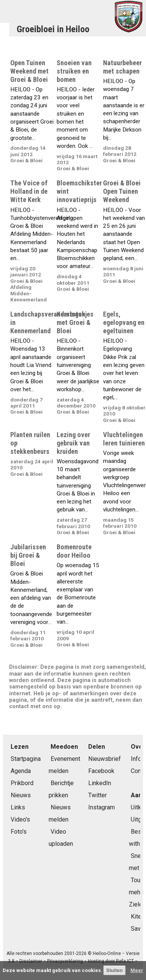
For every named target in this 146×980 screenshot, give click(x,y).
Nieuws (21, 795)
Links (18, 807)
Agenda (21, 771)
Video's (20, 819)
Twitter (98, 795)
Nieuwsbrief (105, 759)
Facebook (101, 771)
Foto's (19, 832)
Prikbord (22, 783)
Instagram (102, 807)
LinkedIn (100, 783)
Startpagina (26, 759)
